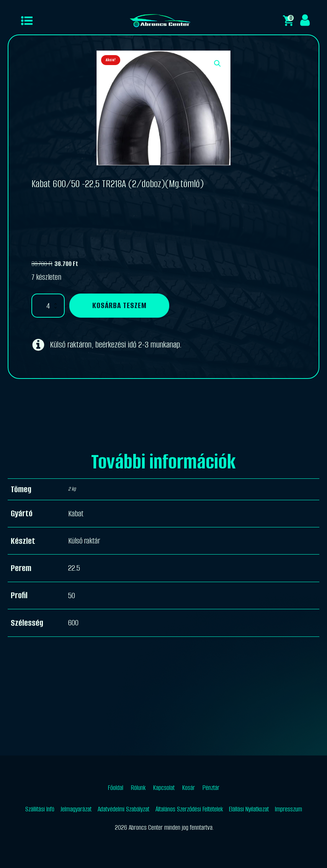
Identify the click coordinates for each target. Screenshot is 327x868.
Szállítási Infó (40, 809)
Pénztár (211, 788)
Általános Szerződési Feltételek (189, 809)
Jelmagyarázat (76, 809)
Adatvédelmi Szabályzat (123, 809)
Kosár (189, 788)
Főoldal (116, 788)
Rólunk (138, 788)
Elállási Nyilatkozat (249, 809)
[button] (217, 64)
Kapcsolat (164, 788)
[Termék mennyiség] (48, 306)
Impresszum (289, 809)
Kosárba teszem (119, 305)
